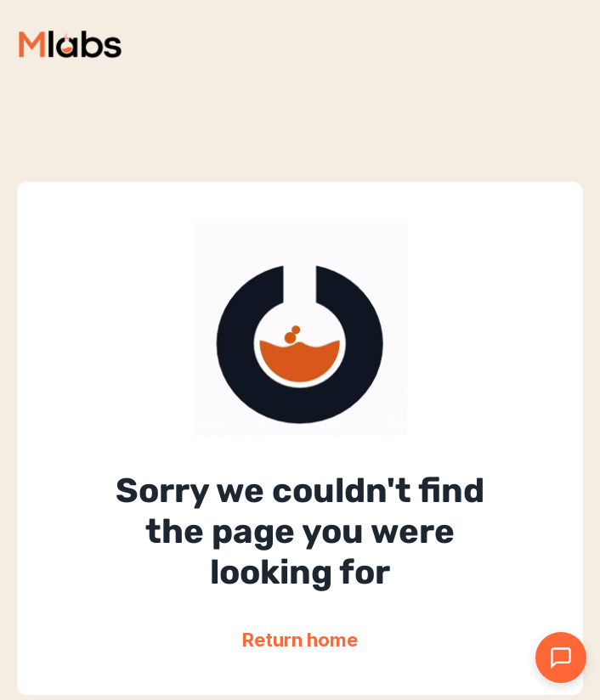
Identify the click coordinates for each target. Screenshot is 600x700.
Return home (300, 640)
